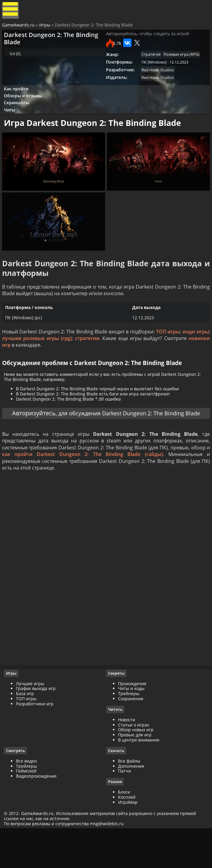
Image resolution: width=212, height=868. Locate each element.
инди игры (195, 350)
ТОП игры (167, 350)
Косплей (127, 835)
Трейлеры (29, 803)
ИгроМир (128, 840)
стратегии (87, 357)
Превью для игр (135, 772)
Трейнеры (129, 730)
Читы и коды (131, 725)
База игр (27, 730)
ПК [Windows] (155, 69)
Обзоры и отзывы (26, 106)
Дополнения (131, 803)
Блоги (124, 830)
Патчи (125, 808)
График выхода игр (38, 725)
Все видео (28, 798)
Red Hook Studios (158, 77)
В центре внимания (139, 777)
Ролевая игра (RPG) (184, 61)
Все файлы (129, 798)
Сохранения (131, 735)
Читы (12, 122)
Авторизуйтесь (35, 436)
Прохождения (132, 720)
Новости (127, 757)
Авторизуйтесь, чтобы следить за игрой (148, 39)
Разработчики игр (37, 740)
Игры (46, 28)
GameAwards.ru (19, 28)
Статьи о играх (134, 762)
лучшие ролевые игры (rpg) (37, 357)
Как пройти (19, 98)
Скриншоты (19, 114)
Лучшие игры (32, 720)
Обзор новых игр (136, 767)
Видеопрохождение (38, 813)
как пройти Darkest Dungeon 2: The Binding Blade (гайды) (83, 487)
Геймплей (28, 808)
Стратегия (152, 61)
